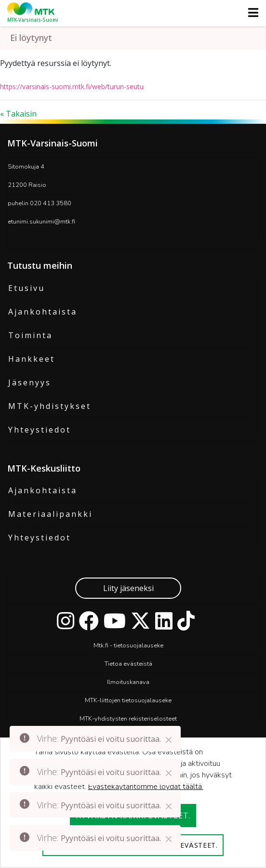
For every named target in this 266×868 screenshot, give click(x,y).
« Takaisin (18, 114)
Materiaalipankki (50, 514)
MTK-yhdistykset (50, 406)
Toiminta (30, 335)
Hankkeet (32, 359)
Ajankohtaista (43, 312)
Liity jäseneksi (128, 588)
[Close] (169, 740)
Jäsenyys (30, 382)
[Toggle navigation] (250, 13)
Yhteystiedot (40, 430)
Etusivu (27, 288)
